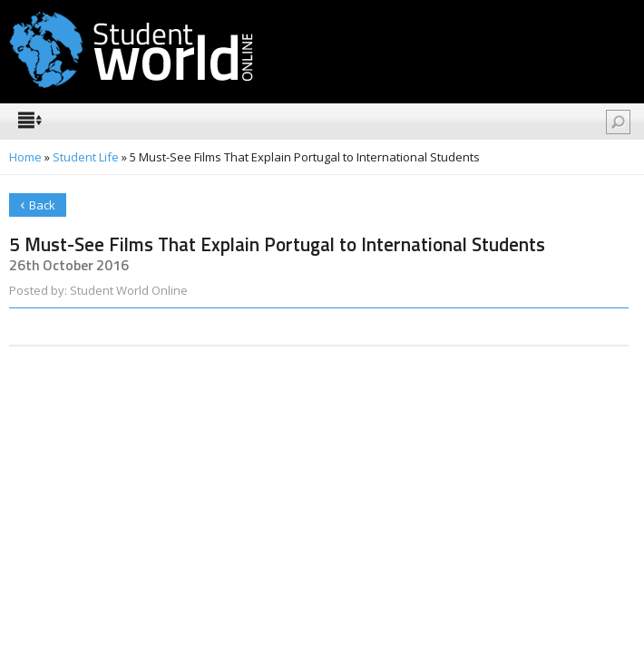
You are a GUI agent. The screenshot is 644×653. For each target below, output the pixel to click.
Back (38, 204)
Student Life (86, 157)
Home (25, 157)
